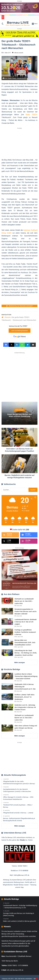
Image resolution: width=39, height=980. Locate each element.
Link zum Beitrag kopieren (20, 331)
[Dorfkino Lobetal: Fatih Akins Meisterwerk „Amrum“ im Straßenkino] (7, 697)
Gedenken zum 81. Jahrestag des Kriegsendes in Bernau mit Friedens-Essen (25, 707)
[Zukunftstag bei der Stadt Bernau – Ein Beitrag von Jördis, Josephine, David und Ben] (7, 653)
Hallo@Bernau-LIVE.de (21, 875)
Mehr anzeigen (20, 663)
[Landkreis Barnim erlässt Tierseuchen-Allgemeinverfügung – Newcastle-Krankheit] (7, 676)
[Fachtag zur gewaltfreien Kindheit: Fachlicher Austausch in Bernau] (7, 632)
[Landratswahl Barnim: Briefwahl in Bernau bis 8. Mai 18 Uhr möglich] (7, 622)
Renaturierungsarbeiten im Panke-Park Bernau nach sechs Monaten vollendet (26, 611)
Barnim (8, 317)
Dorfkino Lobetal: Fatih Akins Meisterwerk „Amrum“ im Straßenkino (24, 697)
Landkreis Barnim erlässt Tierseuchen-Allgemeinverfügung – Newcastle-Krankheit (26, 676)
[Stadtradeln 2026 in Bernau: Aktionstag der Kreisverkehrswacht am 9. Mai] (7, 686)
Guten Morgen (20, 410)
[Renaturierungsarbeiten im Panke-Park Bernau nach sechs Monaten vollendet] (7, 611)
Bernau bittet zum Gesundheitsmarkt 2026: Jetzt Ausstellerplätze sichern (25, 642)
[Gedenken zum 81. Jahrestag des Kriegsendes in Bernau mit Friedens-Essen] (7, 707)
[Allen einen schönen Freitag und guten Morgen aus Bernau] (7, 728)
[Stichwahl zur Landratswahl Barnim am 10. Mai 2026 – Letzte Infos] (7, 601)
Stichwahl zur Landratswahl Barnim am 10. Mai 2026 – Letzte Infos (24, 601)
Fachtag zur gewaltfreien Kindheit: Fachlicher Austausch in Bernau (25, 632)
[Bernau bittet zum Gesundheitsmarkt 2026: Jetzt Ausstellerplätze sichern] (7, 642)
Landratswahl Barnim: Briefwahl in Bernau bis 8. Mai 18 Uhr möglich (26, 622)
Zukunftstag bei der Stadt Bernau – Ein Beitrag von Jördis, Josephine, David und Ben (26, 653)
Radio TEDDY (31, 115)
